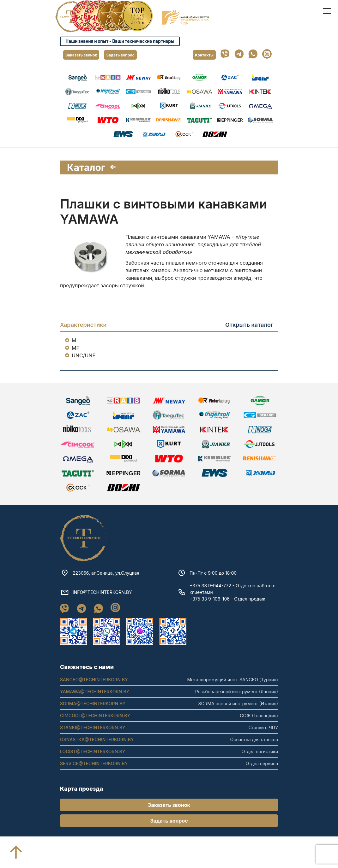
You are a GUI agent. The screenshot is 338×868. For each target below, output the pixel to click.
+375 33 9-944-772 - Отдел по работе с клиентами (232, 598)
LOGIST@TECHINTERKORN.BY (93, 761)
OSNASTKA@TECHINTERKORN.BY (97, 749)
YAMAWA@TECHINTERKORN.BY (95, 701)
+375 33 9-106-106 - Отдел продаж (227, 608)
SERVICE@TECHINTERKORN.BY (94, 773)
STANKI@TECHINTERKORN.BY (93, 737)
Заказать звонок (81, 55)
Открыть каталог (249, 325)
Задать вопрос (120, 55)
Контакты (204, 55)
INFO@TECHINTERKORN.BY (102, 601)
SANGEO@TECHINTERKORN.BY (94, 689)
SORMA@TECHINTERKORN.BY (93, 713)
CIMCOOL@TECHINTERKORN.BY (95, 725)
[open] (327, 11)
